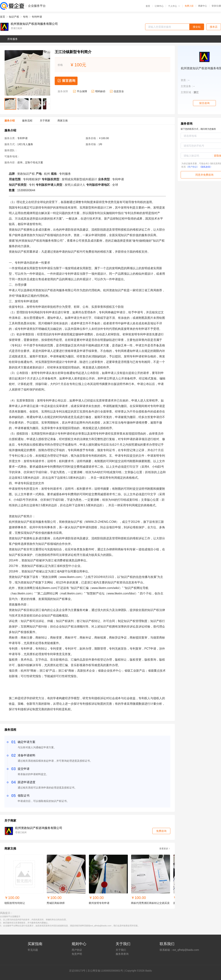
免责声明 (77, 954)
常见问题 (33, 950)
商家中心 (203, 6)
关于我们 (121, 950)
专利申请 (37, 17)
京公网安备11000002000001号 (105, 971)
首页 (148, 6)
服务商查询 (122, 954)
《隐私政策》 (206, 167)
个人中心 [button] (174, 6)
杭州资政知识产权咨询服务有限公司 (34, 24)
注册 (219, 6)
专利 (25, 17)
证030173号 (79, 971)
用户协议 (77, 950)
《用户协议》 (192, 167)
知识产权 (14, 17)
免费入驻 (189, 6)
